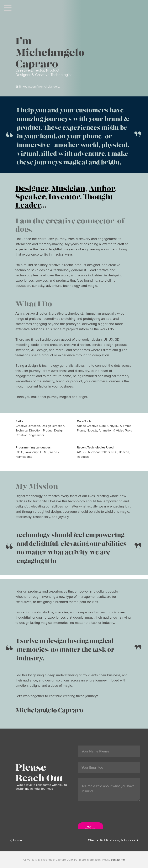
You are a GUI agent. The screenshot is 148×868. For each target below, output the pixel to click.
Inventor (64, 195)
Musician (68, 187)
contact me (118, 860)
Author (102, 187)
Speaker (30, 195)
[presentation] (107, 813)
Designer (32, 187)
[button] (8, 8)
